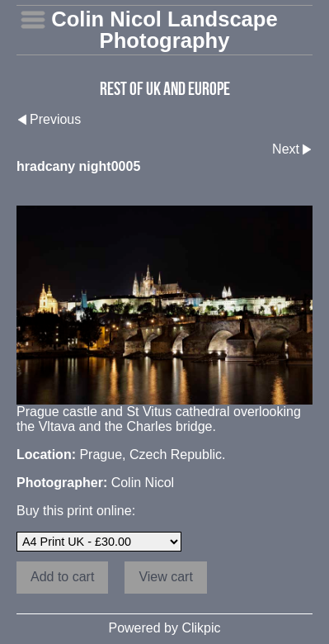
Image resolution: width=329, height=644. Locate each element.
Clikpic (201, 628)
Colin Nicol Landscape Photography (164, 30)
